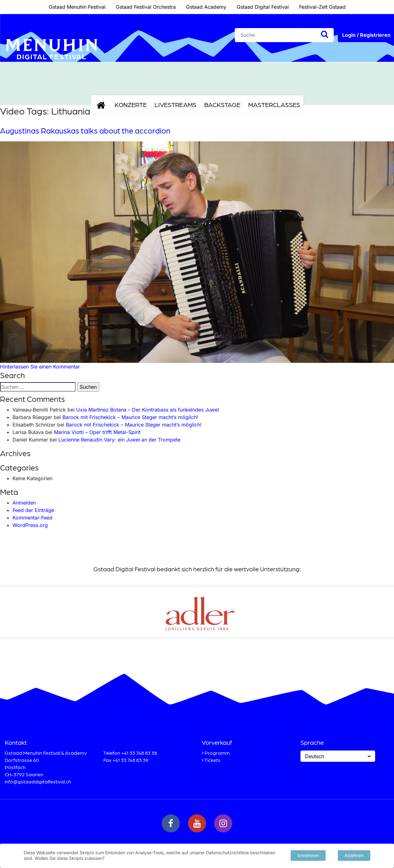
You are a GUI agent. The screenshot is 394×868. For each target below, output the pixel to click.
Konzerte (131, 105)
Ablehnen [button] (354, 855)
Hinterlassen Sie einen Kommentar (40, 367)
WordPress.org (30, 525)
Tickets (212, 760)
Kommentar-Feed (32, 518)
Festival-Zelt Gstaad (322, 7)
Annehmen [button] (308, 855)
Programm (217, 753)
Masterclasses (274, 105)
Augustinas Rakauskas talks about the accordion (85, 130)
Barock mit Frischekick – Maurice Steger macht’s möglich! (130, 417)
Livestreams (175, 105)
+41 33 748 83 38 (139, 753)
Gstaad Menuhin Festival (77, 7)
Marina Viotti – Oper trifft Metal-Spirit (97, 432)
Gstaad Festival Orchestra (146, 7)
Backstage (222, 105)
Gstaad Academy (206, 7)
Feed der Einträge (33, 510)
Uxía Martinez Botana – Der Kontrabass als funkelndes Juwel (148, 410)
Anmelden (24, 503)
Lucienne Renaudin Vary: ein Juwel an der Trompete (119, 440)
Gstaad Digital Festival (263, 7)
